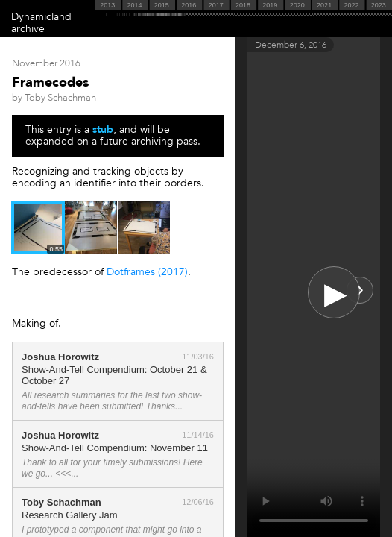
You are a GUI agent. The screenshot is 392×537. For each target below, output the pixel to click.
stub (103, 129)
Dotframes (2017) (147, 272)
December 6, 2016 (291, 45)
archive (28, 29)
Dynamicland (41, 17)
